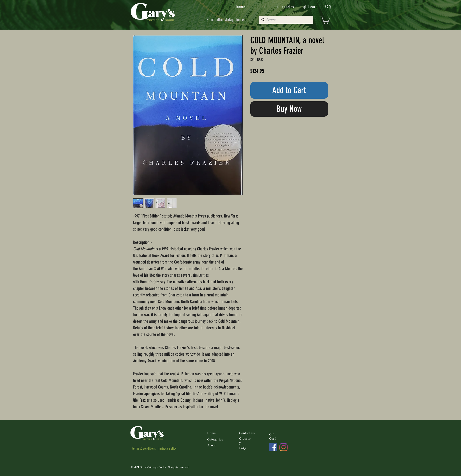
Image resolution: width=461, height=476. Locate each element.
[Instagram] (283, 447)
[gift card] (311, 7)
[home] (241, 7)
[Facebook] (273, 447)
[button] (325, 20)
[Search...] (285, 20)
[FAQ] (328, 7)
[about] (263, 7)
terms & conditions (144, 448)
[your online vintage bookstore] (229, 20)
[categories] (286, 7)
